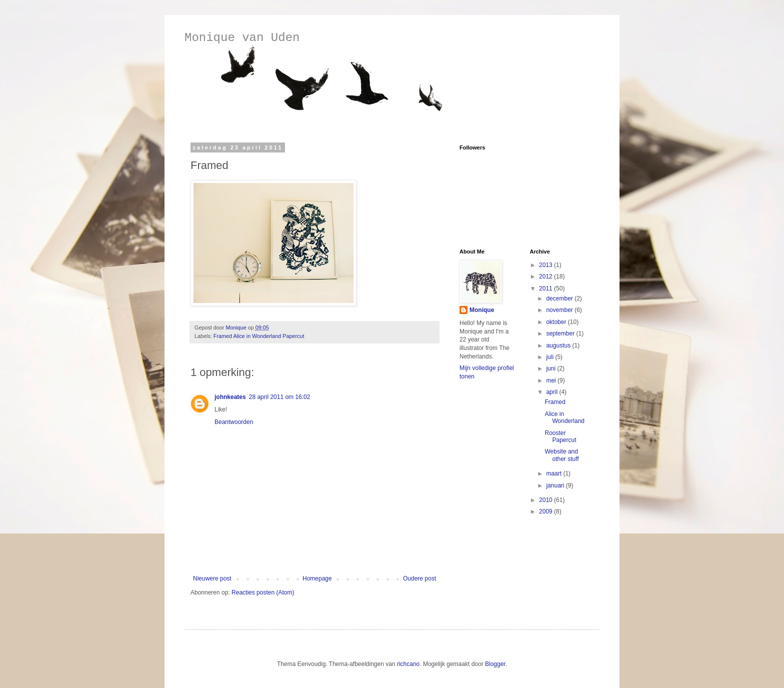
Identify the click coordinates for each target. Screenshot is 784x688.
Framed (555, 402)
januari (556, 485)
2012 (546, 276)
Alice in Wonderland (564, 417)
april (552, 392)
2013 (546, 265)
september (561, 333)
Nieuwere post (212, 578)
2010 (546, 500)
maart (554, 473)
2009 (546, 511)
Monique (482, 310)
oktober (557, 322)
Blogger (495, 664)
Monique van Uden (242, 38)
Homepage (317, 578)
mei (552, 380)
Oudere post (419, 578)
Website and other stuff (561, 455)
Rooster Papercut (560, 436)
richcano (408, 664)
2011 (546, 288)
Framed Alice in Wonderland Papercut (259, 336)
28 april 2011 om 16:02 (280, 397)
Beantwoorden (234, 422)
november (560, 310)
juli (550, 357)
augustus (559, 345)
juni (551, 368)
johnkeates (230, 397)
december (560, 298)
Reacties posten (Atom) (263, 592)
